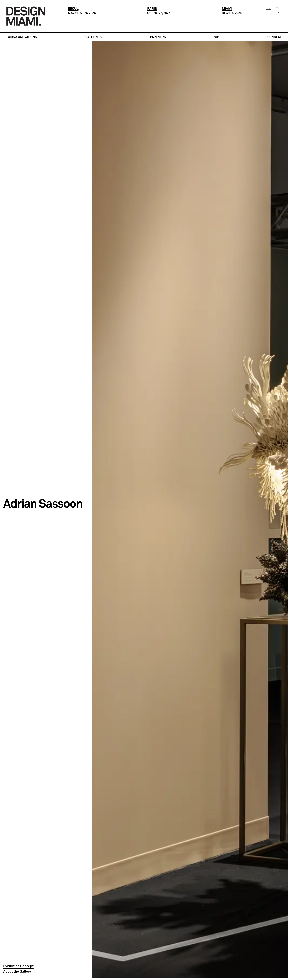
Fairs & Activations (22, 37)
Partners (158, 37)
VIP (217, 37)
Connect (274, 37)
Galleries (93, 37)
